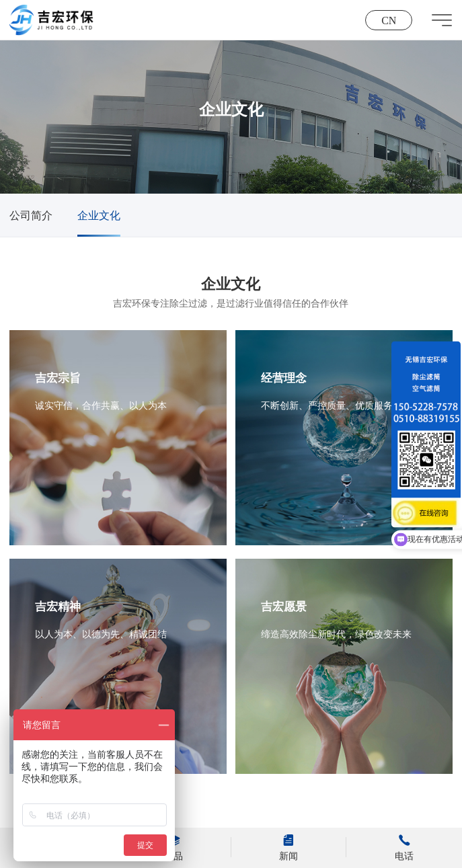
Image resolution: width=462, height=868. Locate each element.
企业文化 (99, 215)
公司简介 (31, 215)
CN (389, 21)
